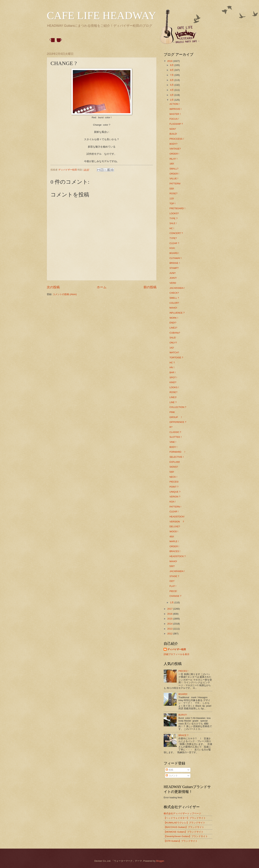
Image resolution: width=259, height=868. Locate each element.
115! (172, 198)
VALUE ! (174, 179)
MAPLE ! (174, 541)
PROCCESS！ (177, 139)
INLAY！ (174, 159)
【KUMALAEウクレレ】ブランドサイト (184, 823)
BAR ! (172, 372)
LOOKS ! (174, 387)
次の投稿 (53, 287)
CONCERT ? (176, 233)
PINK (172, 412)
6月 (172, 80)
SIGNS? (174, 467)
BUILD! (173, 134)
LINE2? (173, 328)
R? (171, 427)
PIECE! (173, 591)
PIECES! (174, 482)
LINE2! (173, 397)
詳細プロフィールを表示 (177, 654)
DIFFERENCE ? (178, 422)
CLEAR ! (174, 512)
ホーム (102, 287)
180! (172, 164)
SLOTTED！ (176, 437)
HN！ (172, 367)
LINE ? (173, 402)
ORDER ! (174, 154)
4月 (172, 90)
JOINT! (173, 278)
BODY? (173, 144)
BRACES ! (175, 551)
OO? (172, 581)
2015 (170, 619)
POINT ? (174, 487)
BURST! (183, 715)
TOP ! (172, 204)
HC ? (172, 363)
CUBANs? (175, 333)
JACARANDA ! (177, 288)
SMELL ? (174, 298)
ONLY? (173, 343)
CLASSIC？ (176, 432)
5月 (172, 85)
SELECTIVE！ (177, 457)
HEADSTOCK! (177, 517)
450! (172, 537)
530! (172, 189)
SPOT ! (173, 377)
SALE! (173, 338)
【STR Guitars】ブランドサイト (181, 841)
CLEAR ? (174, 243)
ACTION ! (174, 104)
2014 (170, 624)
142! (172, 348)
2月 (172, 100)
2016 (170, 614)
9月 (172, 65)
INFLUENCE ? (177, 313)
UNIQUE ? (175, 492)
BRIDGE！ (175, 263)
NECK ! (173, 477)
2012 (170, 634)
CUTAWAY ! (176, 258)
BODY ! (173, 447)
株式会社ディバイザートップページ (182, 813)
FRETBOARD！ (178, 208)
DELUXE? (175, 526)
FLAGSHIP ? (176, 124)
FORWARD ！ (178, 452)
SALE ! (173, 223)
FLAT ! (173, 586)
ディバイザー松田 (177, 649)
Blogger (160, 861)
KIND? (173, 382)
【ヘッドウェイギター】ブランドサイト (185, 818)
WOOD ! (174, 531)
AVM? (172, 273)
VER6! (173, 283)
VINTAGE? (175, 149)
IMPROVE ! (175, 109)
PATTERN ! (175, 507)
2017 (170, 609)
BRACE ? (183, 735)
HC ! (172, 228)
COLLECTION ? (178, 407)
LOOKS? (174, 213)
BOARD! (183, 694)
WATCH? (174, 353)
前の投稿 (150, 287)
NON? (173, 129)
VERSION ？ (177, 522)
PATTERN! (175, 184)
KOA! (172, 248)
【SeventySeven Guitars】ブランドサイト (186, 836)
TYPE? (173, 238)
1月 (172, 602)
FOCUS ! (174, 119)
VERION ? (175, 497)
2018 (170, 61)
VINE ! (173, 442)
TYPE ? (173, 218)
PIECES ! (183, 671)
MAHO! (173, 308)
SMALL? (174, 169)
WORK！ (174, 318)
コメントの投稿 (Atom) (65, 294)
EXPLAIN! (175, 462)
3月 (172, 95)
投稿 (169, 770)
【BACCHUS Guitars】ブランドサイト (184, 827)
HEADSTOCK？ (178, 556)
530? (172, 566)
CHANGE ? (175, 596)
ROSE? (173, 193)
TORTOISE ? (176, 358)
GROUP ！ (176, 417)
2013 (170, 629)
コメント (172, 776)
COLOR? (174, 303)
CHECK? (174, 293)
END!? (173, 323)
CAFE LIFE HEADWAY (101, 15)
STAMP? (174, 268)
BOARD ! (174, 253)
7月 (172, 75)
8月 (172, 70)
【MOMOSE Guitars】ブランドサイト (184, 832)
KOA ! (172, 502)
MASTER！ (175, 114)
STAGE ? (174, 576)
